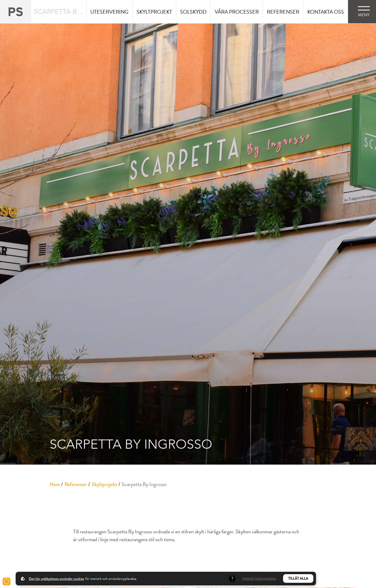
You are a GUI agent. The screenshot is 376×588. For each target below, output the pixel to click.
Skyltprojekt (104, 484)
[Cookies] (7, 581)
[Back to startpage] (16, 12)
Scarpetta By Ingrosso (144, 484)
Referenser (76, 484)
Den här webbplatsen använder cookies (56, 579)
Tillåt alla (298, 578)
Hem (55, 484)
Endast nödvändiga (259, 579)
